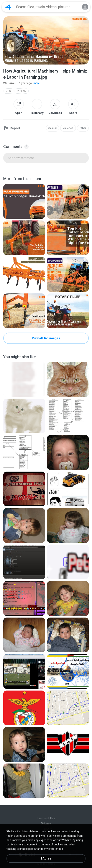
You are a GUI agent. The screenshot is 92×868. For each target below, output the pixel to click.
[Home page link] (8, 7)
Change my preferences (48, 849)
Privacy (46, 824)
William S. (10, 83)
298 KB (22, 91)
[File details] (24, 201)
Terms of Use (46, 818)
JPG (8, 91)
